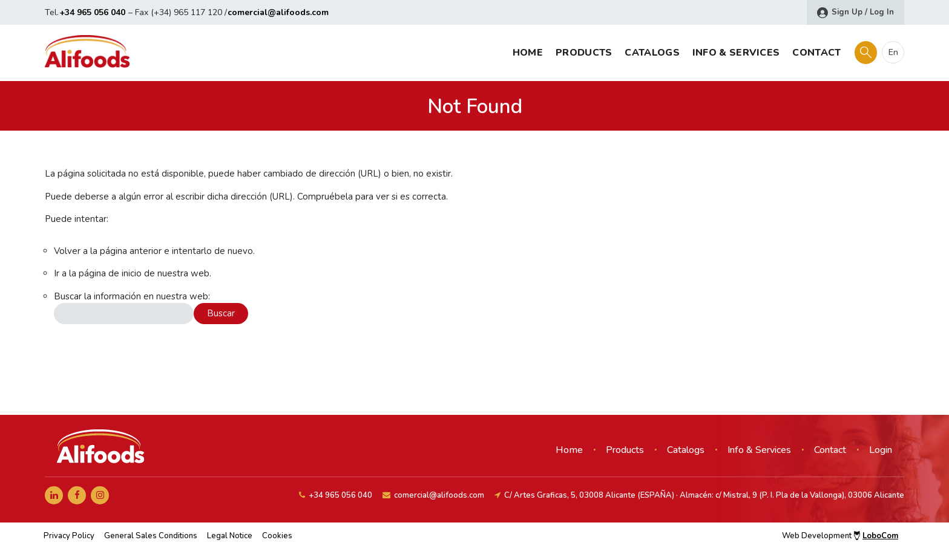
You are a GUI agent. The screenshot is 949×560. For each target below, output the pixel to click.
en (893, 52)
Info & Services (736, 53)
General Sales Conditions (151, 536)
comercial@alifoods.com (278, 12)
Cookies (277, 536)
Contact (816, 53)
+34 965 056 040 (92, 12)
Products (584, 53)
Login (881, 450)
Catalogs (652, 53)
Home (528, 53)
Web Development (840, 536)
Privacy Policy (69, 536)
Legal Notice (230, 536)
